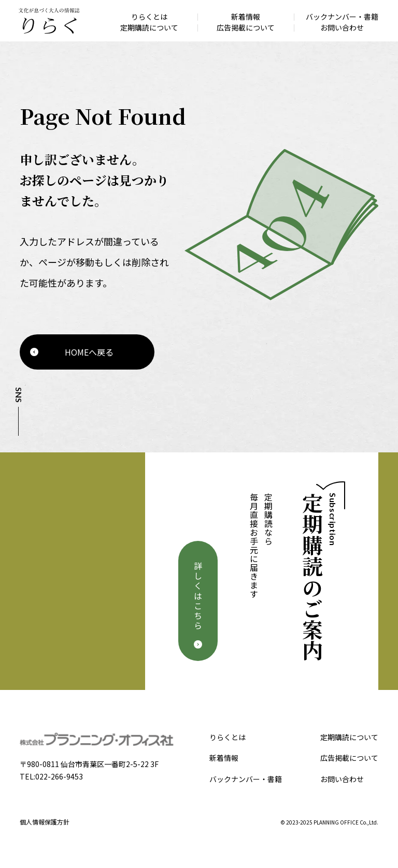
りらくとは (228, 737)
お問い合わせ (342, 779)
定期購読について (349, 737)
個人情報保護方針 (45, 822)
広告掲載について (349, 758)
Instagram (18, 469)
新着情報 (224, 758)
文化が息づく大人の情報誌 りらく (49, 21)
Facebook (18, 450)
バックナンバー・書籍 (246, 779)
